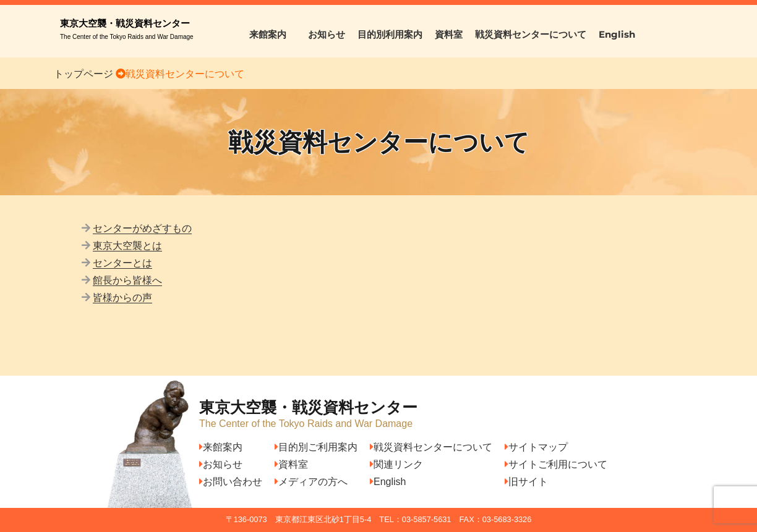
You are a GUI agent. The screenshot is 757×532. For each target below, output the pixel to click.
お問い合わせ (231, 482)
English (617, 34)
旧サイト (526, 482)
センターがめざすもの (142, 228)
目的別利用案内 (390, 34)
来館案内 (272, 34)
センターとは (122, 263)
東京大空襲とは (127, 246)
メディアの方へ (311, 482)
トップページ (83, 74)
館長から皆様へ (127, 280)
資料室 (449, 34)
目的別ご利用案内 (316, 447)
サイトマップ (536, 447)
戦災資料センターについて (531, 34)
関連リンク (396, 464)
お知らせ (327, 34)
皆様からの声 (122, 298)
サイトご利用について (556, 464)
